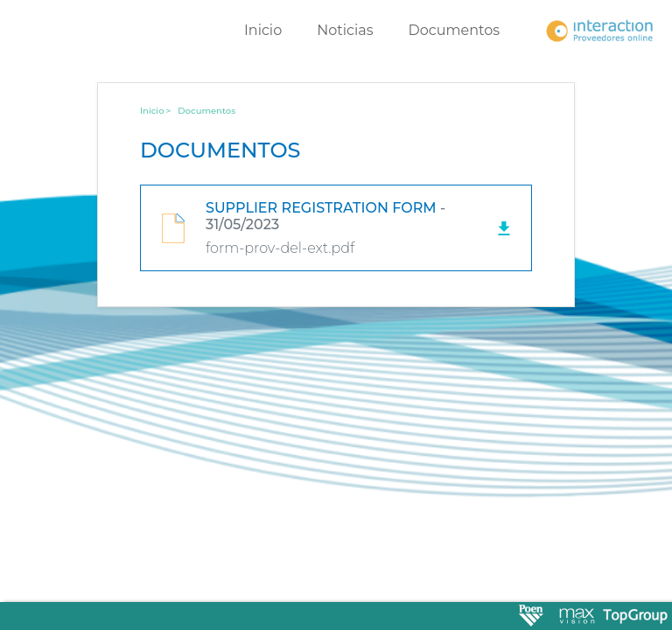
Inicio (263, 30)
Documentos (455, 30)
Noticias (345, 30)
